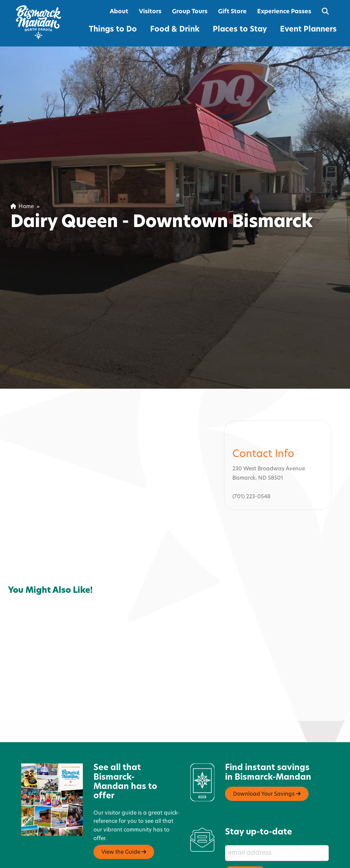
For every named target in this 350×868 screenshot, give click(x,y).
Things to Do (113, 30)
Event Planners (308, 30)
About (119, 12)
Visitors (150, 12)
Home (22, 207)
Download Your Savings (267, 762)
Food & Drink (175, 30)
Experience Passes (284, 12)
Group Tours (190, 12)
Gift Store (232, 12)
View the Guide (124, 820)
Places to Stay (240, 30)
